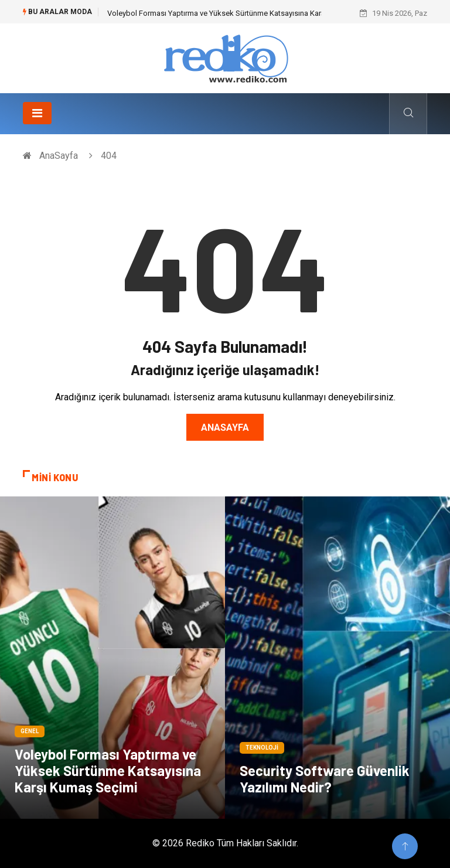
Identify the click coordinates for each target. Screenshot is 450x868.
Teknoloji (262, 748)
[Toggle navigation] (37, 113)
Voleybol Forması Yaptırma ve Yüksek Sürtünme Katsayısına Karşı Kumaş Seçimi (242, 13)
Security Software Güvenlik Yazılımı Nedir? (325, 779)
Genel (30, 731)
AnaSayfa (59, 156)
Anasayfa (225, 428)
